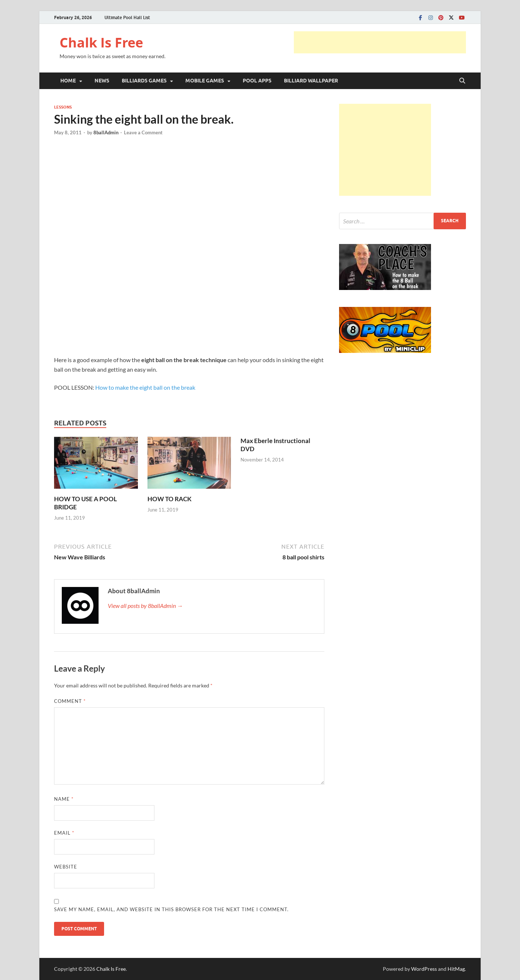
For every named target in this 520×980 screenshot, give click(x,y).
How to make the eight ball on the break (145, 387)
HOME (68, 81)
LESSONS (63, 107)
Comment (70, 701)
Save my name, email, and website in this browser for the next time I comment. (171, 909)
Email (64, 833)
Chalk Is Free (101, 43)
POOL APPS (257, 81)
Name (64, 799)
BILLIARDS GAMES (144, 81)
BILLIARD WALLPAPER (311, 81)
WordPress (424, 969)
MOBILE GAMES (205, 81)
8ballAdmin (106, 132)
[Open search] (462, 81)
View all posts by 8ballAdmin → (145, 606)
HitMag (456, 969)
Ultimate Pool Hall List (127, 17)
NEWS (102, 81)
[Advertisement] (380, 42)
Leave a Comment (143, 132)
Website (66, 867)
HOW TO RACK (170, 499)
